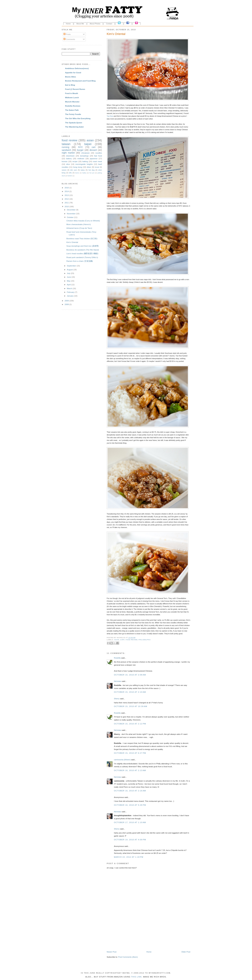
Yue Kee (110, 116)
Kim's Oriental (116, 34)
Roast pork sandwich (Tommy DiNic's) (82, 257)
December (71, 210)
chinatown (85, 153)
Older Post (186, 952)
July (69, 273)
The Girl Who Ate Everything (78, 118)
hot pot (92, 173)
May (69, 281)
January (70, 296)
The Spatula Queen (74, 123)
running (65, 147)
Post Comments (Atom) (128, 957)
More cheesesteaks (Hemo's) (79, 224)
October (70, 217)
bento (77, 173)
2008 (67, 304)
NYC (81, 147)
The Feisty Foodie (73, 114)
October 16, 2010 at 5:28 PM (130, 805)
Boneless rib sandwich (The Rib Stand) (83, 250)
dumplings (84, 156)
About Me (80, 24)
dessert (93, 150)
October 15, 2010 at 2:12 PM (130, 724)
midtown (81, 158)
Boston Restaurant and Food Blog (80, 81)
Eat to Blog (70, 85)
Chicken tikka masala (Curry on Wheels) (83, 221)
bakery (69, 158)
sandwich (66, 150)
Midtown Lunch (72, 97)
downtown (70, 156)
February (71, 292)
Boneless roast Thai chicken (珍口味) (82, 238)
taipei (88, 144)
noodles (99, 153)
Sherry (117, 699)
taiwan (66, 144)
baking (85, 161)
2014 (67, 191)
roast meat (97, 161)
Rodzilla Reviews (73, 106)
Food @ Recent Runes (75, 89)
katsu (83, 170)
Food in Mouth (72, 93)
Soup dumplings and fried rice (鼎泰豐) (83, 246)
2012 (67, 199)
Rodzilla (117, 658)
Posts (67, 34)
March (70, 288)
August (70, 270)
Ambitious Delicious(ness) (77, 68)
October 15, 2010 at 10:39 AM (131, 706)
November (71, 214)
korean (65, 161)
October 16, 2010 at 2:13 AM (130, 770)
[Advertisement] (144, 944)
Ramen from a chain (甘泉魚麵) (80, 261)
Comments (69, 39)
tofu (70, 173)
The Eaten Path (72, 110)
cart (122, 640)
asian (117, 640)
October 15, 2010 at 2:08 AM (130, 675)
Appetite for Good (73, 73)
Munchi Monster (72, 102)
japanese (94, 158)
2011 (67, 203)
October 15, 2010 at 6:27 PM (130, 753)
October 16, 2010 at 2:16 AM (130, 791)
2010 (67, 206)
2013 (67, 195)
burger (80, 150)
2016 (67, 188)
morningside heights (84, 164)
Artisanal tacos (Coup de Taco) (79, 228)
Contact (109, 24)
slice (68, 164)
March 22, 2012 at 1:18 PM (129, 857)
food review (132, 640)
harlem (70, 176)
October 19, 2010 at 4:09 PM (130, 840)
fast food (98, 156)
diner (89, 167)
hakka (84, 173)
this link (136, 977)
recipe (75, 161)
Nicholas (118, 681)
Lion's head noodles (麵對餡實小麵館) (82, 253)
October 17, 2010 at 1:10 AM (130, 822)
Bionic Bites (71, 77)
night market (68, 153)
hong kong (78, 167)
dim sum (74, 170)
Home (68, 24)
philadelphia (145, 640)
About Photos (95, 24)
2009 (67, 301)
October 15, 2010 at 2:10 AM (130, 692)
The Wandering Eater (74, 127)
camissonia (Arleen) (122, 760)
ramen (64, 170)
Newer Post (112, 952)
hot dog (92, 170)
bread (97, 167)
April (69, 285)
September (72, 266)
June (69, 277)
